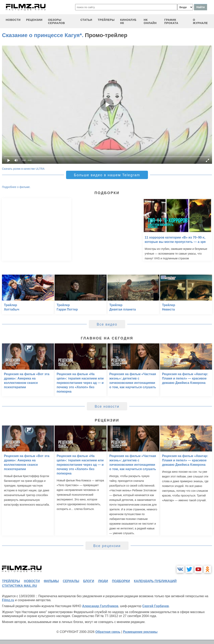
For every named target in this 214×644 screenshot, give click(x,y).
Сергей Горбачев (155, 606)
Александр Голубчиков (100, 606)
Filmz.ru (8, 600)
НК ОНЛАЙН (150, 21)
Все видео (107, 324)
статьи (86, 20)
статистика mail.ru (19, 586)
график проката (171, 21)
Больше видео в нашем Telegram (107, 175)
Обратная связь (108, 632)
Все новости (107, 406)
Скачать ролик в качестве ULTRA (23, 169)
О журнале (200, 21)
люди (103, 581)
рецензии (34, 20)
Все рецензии (107, 546)
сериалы (71, 581)
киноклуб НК (128, 21)
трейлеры (106, 20)
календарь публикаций (155, 581)
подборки (121, 581)
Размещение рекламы (140, 632)
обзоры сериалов (57, 21)
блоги (89, 581)
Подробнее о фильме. (16, 187)
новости (13, 20)
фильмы (51, 581)
